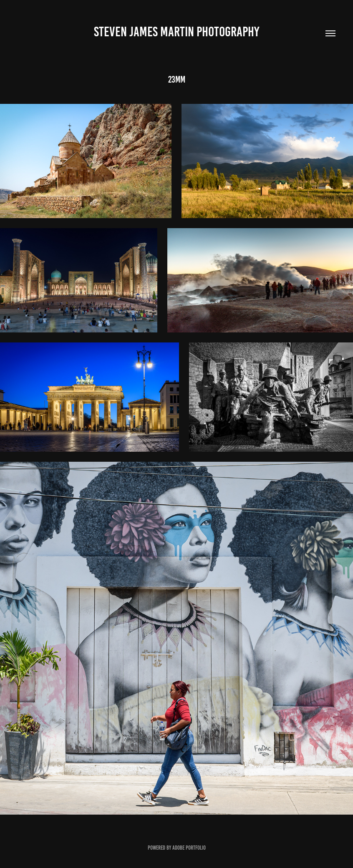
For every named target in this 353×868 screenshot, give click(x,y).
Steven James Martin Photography (176, 32)
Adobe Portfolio (189, 848)
